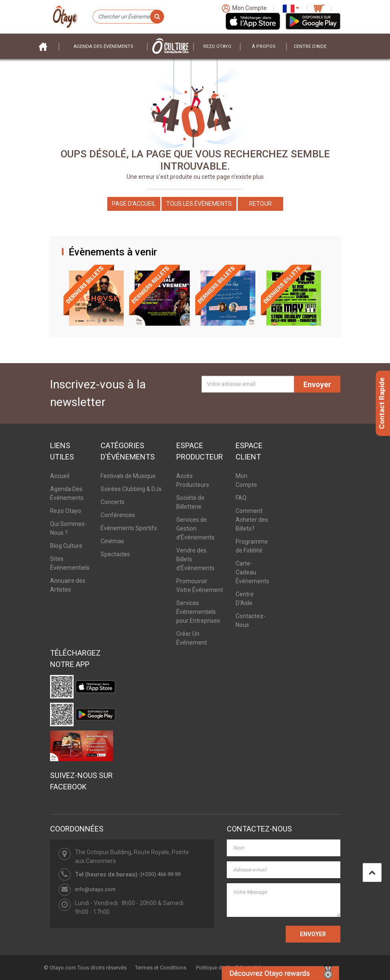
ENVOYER (313, 934)
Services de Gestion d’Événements (195, 529)
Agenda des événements (103, 46)
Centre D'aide (310, 46)
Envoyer (317, 384)
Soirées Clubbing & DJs (131, 489)
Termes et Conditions (161, 968)
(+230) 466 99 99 (161, 874)
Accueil (60, 476)
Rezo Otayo (217, 46)
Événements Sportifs (129, 528)
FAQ (241, 498)
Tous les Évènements (199, 204)
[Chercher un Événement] (128, 17)
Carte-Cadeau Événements (252, 572)
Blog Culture (66, 546)
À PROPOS (264, 46)
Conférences (118, 515)
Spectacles (115, 554)
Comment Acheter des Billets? (252, 520)
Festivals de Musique (128, 476)
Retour (260, 204)
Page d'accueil (134, 204)
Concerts (113, 502)
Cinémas (112, 541)
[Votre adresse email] (248, 384)
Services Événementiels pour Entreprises (198, 612)
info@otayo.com (95, 889)
